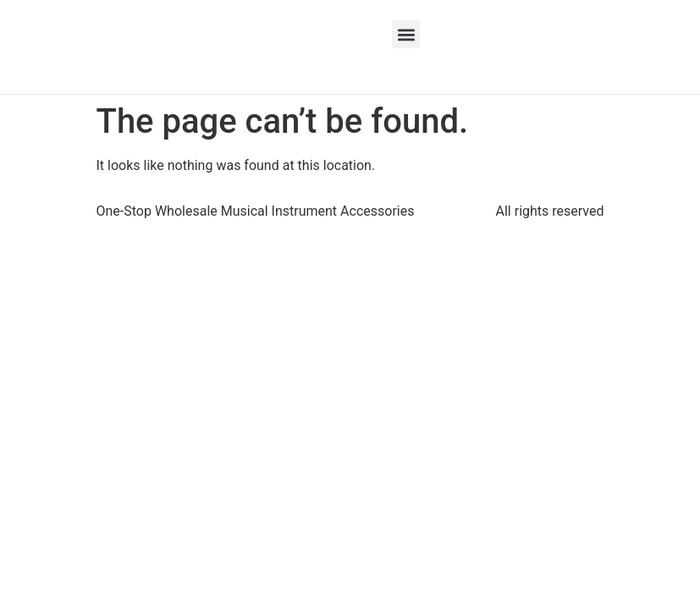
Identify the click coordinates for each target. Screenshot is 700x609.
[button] (406, 34)
